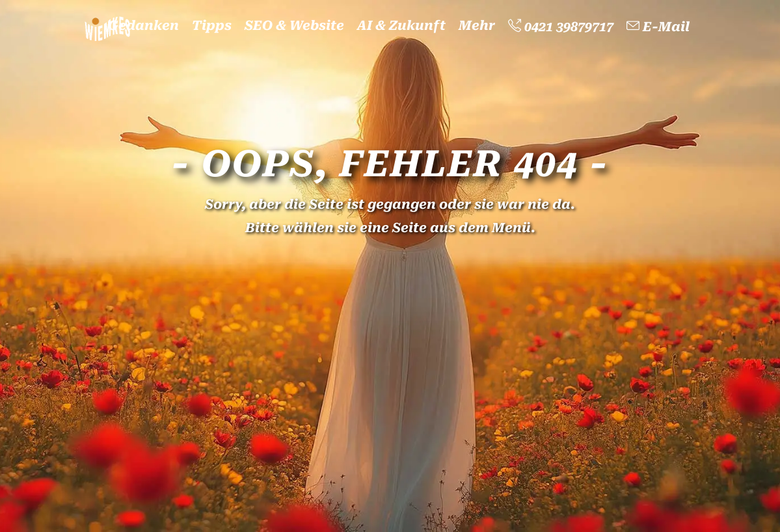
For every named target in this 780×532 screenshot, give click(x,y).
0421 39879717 (561, 27)
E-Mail (658, 27)
